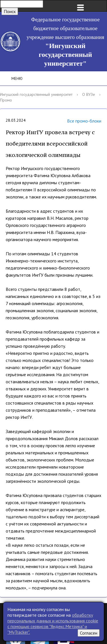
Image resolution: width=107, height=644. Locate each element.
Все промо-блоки (77, 121)
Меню (13, 78)
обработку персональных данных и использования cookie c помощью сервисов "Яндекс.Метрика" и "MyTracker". (53, 624)
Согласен (89, 633)
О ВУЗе (89, 94)
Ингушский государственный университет (36, 94)
